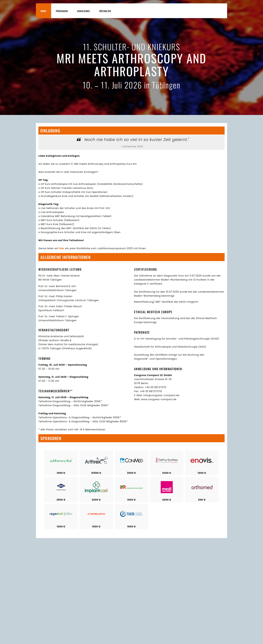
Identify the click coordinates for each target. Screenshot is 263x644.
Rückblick (105, 11)
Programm (62, 11)
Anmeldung (83, 11)
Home (44, 11)
